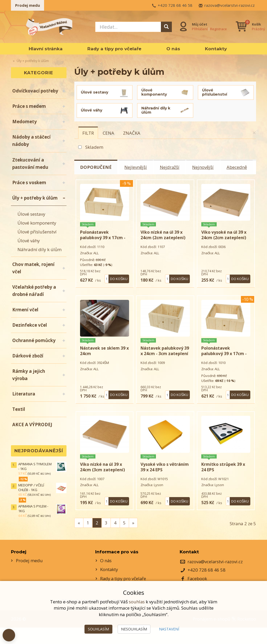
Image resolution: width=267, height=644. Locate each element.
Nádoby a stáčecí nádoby (31, 141)
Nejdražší (171, 167)
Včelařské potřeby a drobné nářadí (34, 291)
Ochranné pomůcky (34, 340)
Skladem (94, 147)
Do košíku (119, 284)
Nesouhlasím (134, 629)
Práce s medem (29, 106)
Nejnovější (205, 167)
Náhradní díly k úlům (40, 249)
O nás (173, 49)
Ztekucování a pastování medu (30, 163)
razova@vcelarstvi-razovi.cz (230, 5)
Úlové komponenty (37, 223)
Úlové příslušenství (37, 232)
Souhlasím (98, 629)
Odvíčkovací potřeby (35, 91)
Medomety (25, 122)
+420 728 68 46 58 (175, 5)
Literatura (24, 394)
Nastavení (169, 629)
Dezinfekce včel (30, 325)
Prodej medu (28, 5)
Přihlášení (200, 29)
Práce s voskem (29, 182)
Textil (19, 409)
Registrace (219, 29)
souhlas (137, 602)
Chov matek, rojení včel (33, 268)
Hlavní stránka (46, 49)
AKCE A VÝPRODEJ (32, 425)
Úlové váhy (29, 241)
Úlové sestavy (31, 214)
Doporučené (96, 167)
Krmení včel (25, 310)
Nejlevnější (136, 167)
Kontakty (216, 49)
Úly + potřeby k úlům (35, 198)
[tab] (88, 133)
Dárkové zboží (28, 356)
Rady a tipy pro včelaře (114, 49)
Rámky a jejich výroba (29, 375)
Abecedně (239, 167)
